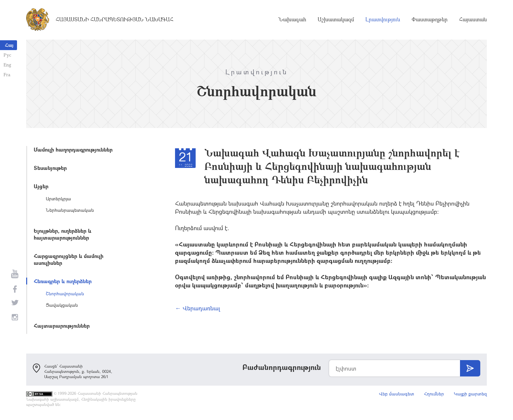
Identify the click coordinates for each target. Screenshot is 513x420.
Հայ (9, 45)
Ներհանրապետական (70, 210)
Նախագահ (292, 20)
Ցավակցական (62, 305)
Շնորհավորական (65, 293)
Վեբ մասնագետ (397, 394)
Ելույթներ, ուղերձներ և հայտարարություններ (62, 234)
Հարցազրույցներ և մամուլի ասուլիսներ (69, 259)
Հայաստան (473, 20)
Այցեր (41, 186)
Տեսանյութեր (50, 168)
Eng (7, 65)
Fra (7, 74)
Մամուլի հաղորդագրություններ (73, 149)
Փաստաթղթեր (430, 20)
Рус (7, 55)
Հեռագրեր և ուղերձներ (63, 281)
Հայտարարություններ (62, 326)
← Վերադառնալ (198, 308)
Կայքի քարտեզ (470, 394)
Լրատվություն (383, 20)
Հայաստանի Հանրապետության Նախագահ (115, 20)
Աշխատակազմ (336, 20)
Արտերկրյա (58, 199)
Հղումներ (434, 394)
